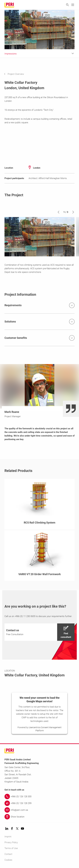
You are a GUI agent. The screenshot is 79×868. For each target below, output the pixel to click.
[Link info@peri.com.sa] (39, 810)
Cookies (8, 860)
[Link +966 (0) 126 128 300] (39, 797)
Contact (8, 854)
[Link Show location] (39, 817)
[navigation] (16, 74)
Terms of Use (11, 848)
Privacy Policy (11, 842)
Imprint (8, 837)
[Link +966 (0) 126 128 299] (39, 803)
